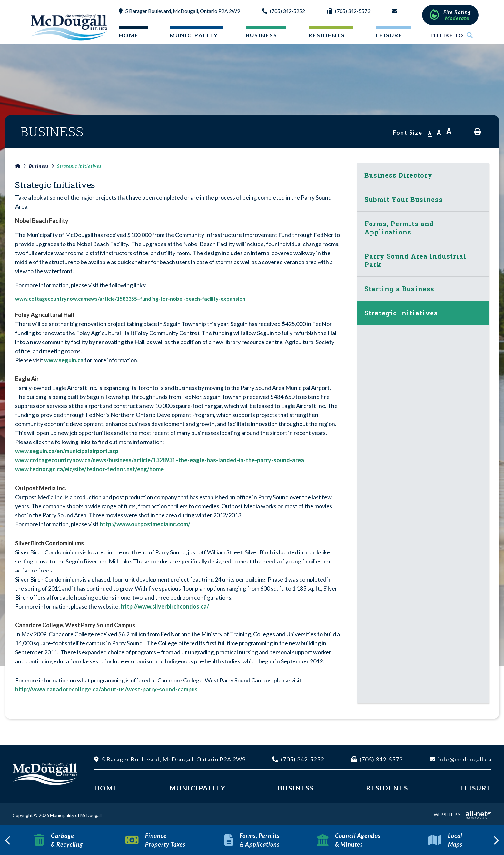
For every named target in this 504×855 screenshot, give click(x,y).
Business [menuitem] (262, 35)
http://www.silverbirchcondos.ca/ (165, 606)
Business (39, 166)
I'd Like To (452, 35)
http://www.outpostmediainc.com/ (145, 524)
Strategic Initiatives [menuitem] (401, 313)
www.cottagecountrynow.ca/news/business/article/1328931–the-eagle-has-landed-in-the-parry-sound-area (160, 460)
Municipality (198, 788)
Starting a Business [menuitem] (399, 289)
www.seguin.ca (64, 360)
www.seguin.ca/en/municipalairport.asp (67, 451)
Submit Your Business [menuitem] (404, 199)
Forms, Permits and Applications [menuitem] (399, 228)
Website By (463, 815)
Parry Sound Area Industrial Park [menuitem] (415, 260)
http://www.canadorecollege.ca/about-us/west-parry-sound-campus (106, 689)
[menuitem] (128, 37)
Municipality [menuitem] (194, 35)
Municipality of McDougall (69, 27)
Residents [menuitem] (327, 35)
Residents (387, 788)
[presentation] (8, 840)
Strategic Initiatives (79, 166)
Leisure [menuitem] (389, 35)
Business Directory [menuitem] (398, 175)
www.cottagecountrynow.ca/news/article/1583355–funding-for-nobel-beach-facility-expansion (130, 298)
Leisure (476, 788)
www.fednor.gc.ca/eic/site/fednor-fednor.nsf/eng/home (89, 469)
